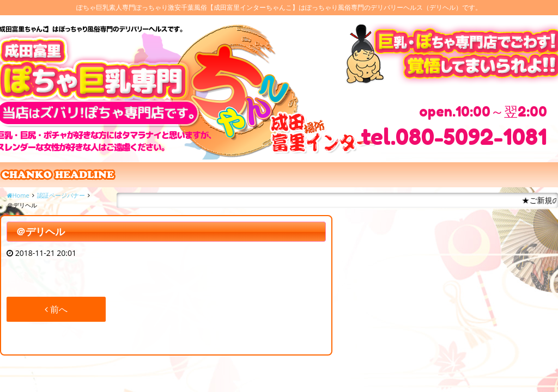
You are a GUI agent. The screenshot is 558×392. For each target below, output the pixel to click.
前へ (56, 309)
